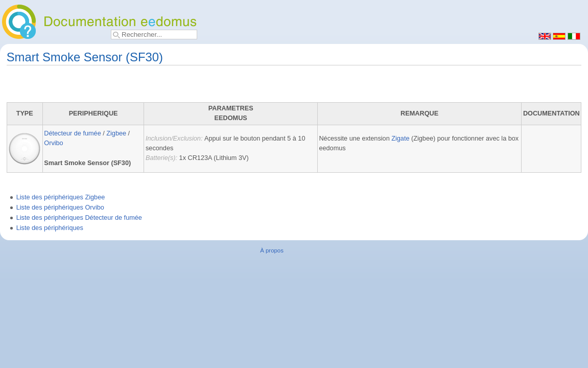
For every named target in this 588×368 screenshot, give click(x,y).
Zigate (400, 139)
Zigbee (116, 133)
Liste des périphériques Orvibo (60, 208)
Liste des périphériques (50, 228)
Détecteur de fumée (72, 133)
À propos (272, 250)
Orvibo (53, 143)
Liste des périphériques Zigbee (61, 197)
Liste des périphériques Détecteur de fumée (79, 218)
